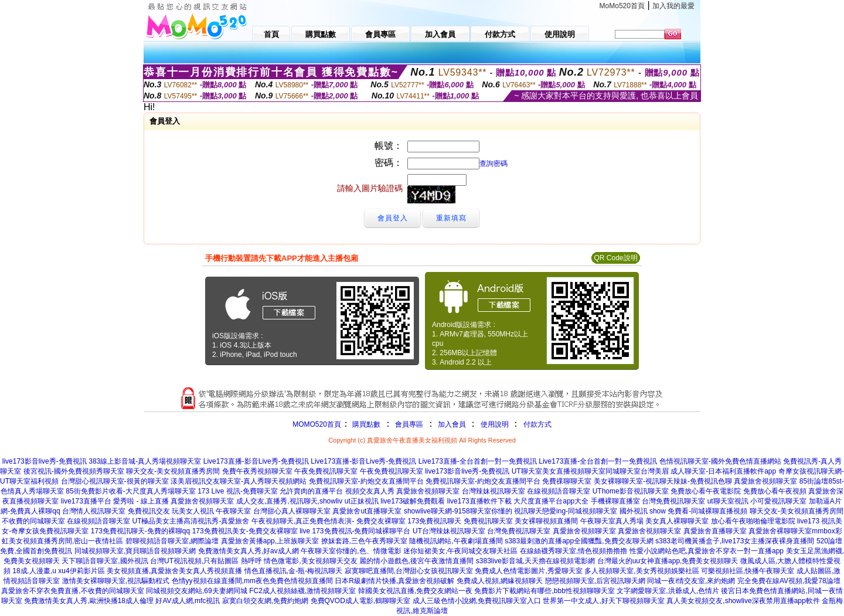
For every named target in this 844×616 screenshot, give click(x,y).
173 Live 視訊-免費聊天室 (238, 491)
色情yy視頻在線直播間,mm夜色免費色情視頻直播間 (252, 581)
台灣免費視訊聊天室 (673, 501)
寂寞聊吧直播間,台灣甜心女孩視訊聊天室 (409, 571)
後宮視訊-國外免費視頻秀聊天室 (74, 471)
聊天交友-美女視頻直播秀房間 (173, 471)
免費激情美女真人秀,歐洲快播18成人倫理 (89, 601)
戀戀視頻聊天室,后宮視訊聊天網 (595, 581)
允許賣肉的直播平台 (311, 491)
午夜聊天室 (233, 511)
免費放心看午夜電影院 (706, 491)
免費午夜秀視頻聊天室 (257, 471)
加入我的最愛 (673, 6)
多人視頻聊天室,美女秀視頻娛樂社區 (641, 571)
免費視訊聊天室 (488, 521)
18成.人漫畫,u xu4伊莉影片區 (58, 571)
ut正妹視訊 (362, 501)
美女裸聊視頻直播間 (546, 521)
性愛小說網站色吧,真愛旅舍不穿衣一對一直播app (707, 551)
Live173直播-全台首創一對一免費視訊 (478, 461)
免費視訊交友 (149, 511)
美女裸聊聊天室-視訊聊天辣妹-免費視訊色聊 (663, 481)
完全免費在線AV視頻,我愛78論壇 (789, 581)
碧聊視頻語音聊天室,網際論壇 (172, 541)
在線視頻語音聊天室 (559, 491)
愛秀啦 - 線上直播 (141, 501)
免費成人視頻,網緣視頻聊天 (500, 581)
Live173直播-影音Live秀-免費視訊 (256, 461)
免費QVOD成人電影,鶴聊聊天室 (361, 601)
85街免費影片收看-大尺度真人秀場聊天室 (130, 491)
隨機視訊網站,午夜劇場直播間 (456, 541)
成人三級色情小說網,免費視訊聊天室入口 (477, 601)
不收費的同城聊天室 (33, 521)
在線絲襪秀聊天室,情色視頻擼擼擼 (574, 551)
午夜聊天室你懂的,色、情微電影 (351, 551)
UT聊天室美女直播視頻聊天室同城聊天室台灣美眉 (590, 471)
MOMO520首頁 (317, 424)
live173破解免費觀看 (413, 501)
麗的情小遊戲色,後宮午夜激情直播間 (416, 561)
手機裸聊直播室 (615, 501)
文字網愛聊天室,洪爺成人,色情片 (668, 591)
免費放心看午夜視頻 (775, 491)
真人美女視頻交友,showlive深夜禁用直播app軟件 (743, 601)
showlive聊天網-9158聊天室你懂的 (458, 511)
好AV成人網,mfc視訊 (188, 601)
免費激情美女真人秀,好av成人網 (249, 551)
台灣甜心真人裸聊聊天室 (292, 511)
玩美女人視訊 (193, 511)
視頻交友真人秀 (370, 491)
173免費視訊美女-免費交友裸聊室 (245, 531)
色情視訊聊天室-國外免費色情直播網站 (720, 461)
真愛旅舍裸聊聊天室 (780, 531)
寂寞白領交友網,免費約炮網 (265, 601)
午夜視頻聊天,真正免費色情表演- (303, 521)
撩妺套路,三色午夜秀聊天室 (364, 541)
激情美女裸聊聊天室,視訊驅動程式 (116, 581)
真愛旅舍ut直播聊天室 (367, 511)
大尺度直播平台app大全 (551, 501)
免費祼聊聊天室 (567, 481)
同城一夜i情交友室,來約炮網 (691, 581)
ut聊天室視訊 (728, 501)
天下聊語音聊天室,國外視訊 (105, 561)
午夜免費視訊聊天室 (326, 471)
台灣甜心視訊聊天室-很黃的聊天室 (115, 481)
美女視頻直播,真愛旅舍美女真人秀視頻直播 (174, 571)
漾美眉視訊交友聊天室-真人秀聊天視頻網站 (239, 481)
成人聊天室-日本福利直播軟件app (723, 471)
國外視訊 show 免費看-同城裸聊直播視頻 (684, 511)
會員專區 (409, 424)
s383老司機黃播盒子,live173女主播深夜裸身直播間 (735, 541)
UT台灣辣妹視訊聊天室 (449, 531)
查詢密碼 (494, 164)
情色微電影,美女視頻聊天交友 (310, 561)
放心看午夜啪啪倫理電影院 (753, 521)
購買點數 (365, 424)
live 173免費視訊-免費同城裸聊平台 (355, 531)
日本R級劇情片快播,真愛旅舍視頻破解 (394, 581)
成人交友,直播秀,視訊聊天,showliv (289, 501)
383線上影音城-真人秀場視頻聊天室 (145, 461)
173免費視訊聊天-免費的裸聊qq (140, 531)
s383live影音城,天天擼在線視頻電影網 (535, 561)
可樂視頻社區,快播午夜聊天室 (748, 571)
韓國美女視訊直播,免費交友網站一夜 (415, 591)
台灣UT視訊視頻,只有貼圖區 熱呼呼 (206, 561)
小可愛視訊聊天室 (778, 501)
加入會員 (452, 424)
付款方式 (537, 424)
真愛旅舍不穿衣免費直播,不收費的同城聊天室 (72, 591)
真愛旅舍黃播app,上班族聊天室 (270, 541)
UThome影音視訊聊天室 (631, 491)
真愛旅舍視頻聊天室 (765, 481)
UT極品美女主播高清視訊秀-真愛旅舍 (190, 521)
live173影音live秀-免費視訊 (45, 461)
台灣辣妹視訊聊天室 (494, 491)
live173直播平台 (86, 501)
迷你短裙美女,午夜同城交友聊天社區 (460, 551)
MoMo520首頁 (622, 6)
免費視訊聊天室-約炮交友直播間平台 (366, 481)
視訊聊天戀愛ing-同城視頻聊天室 (566, 511)
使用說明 (495, 424)
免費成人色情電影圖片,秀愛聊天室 (528, 571)
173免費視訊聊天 (434, 521)
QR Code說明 (615, 258)
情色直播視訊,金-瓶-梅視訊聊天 (293, 571)
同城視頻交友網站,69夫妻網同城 (197, 591)
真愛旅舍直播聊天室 (715, 531)
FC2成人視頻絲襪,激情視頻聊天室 (302, 591)
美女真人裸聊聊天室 (677, 521)
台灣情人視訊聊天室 (94, 511)
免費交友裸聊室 (381, 521)
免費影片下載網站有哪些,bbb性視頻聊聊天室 (544, 591)
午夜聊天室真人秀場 (612, 521)
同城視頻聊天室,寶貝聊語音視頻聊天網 (135, 551)
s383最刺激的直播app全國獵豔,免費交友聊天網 (579, 541)
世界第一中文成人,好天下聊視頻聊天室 (603, 601)
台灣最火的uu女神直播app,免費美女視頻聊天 (668, 561)
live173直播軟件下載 (479, 501)
